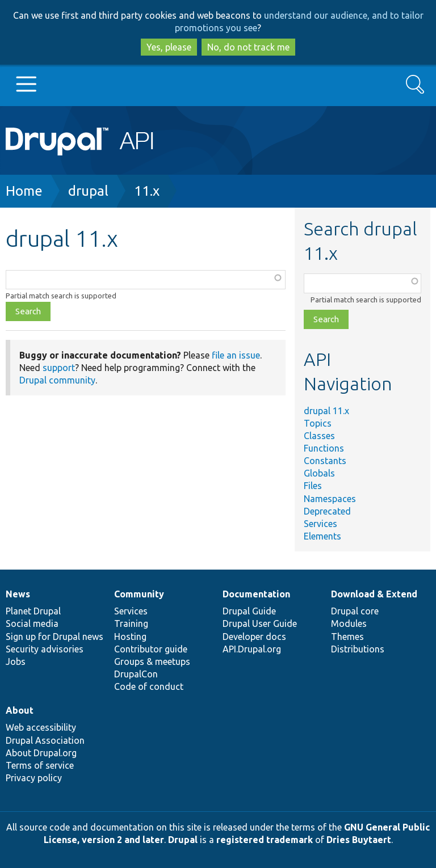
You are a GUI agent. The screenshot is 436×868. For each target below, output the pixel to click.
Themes (347, 637)
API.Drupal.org (252, 649)
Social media (32, 623)
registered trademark (265, 840)
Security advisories (45, 649)
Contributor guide (151, 649)
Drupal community (57, 380)
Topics (318, 423)
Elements (322, 536)
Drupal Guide (249, 611)
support (59, 368)
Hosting (130, 637)
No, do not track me (248, 47)
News (18, 594)
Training (131, 623)
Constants (325, 461)
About (20, 710)
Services (320, 524)
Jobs (16, 661)
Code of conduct (149, 686)
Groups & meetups (152, 661)
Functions (324, 448)
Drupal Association (45, 740)
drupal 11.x (326, 411)
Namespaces (330, 499)
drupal (88, 191)
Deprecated (327, 511)
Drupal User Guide (260, 623)
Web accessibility (41, 727)
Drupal (183, 840)
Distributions (358, 649)
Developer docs (254, 637)
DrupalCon (136, 674)
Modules (349, 623)
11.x (147, 191)
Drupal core (355, 611)
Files (313, 486)
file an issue (236, 355)
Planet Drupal (33, 611)
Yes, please (169, 47)
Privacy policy (34, 778)
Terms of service (40, 765)
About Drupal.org (41, 753)
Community (139, 594)
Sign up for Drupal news (54, 637)
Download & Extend (374, 594)
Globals (319, 473)
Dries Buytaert (359, 840)
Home (24, 191)
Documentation (256, 594)
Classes (319, 436)
